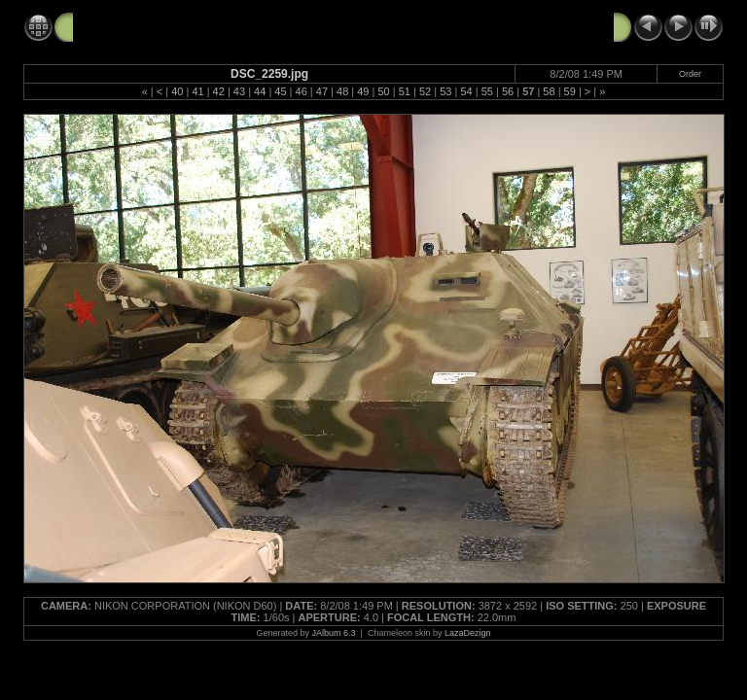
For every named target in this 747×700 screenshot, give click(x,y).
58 (549, 91)
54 (466, 91)
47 (322, 91)
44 (260, 91)
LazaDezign (468, 633)
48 (342, 91)
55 (487, 91)
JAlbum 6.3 (334, 633)
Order (690, 74)
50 (383, 91)
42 (219, 91)
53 (445, 91)
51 (405, 91)
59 (570, 91)
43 (239, 91)
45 (280, 91)
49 (363, 91)
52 (425, 91)
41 (197, 91)
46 (302, 91)
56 (508, 91)
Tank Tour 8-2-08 (126, 26)
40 (177, 91)
